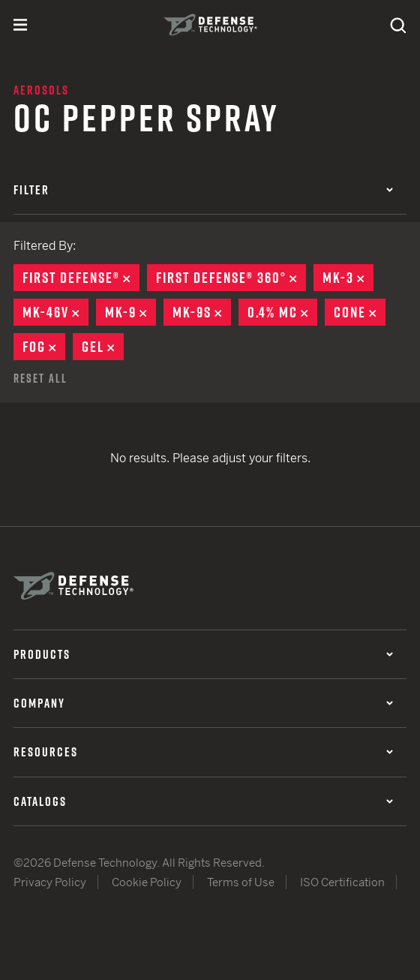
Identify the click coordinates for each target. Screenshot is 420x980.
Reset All (40, 378)
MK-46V (55, 312)
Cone (360, 312)
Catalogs (203, 801)
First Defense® (81, 278)
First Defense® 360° (231, 278)
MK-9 (130, 312)
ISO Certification (342, 882)
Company (203, 703)
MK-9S (202, 312)
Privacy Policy (50, 882)
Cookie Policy (147, 882)
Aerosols (41, 90)
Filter (203, 190)
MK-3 (348, 278)
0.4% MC (282, 312)
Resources (203, 752)
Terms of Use (241, 882)
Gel (103, 347)
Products (203, 654)
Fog (44, 347)
